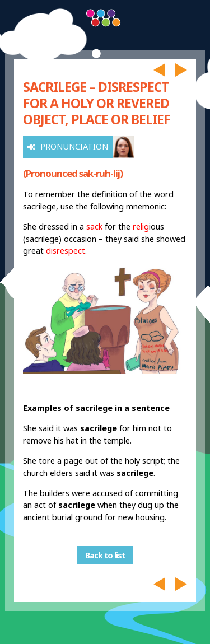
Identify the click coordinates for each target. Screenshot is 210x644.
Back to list (105, 555)
